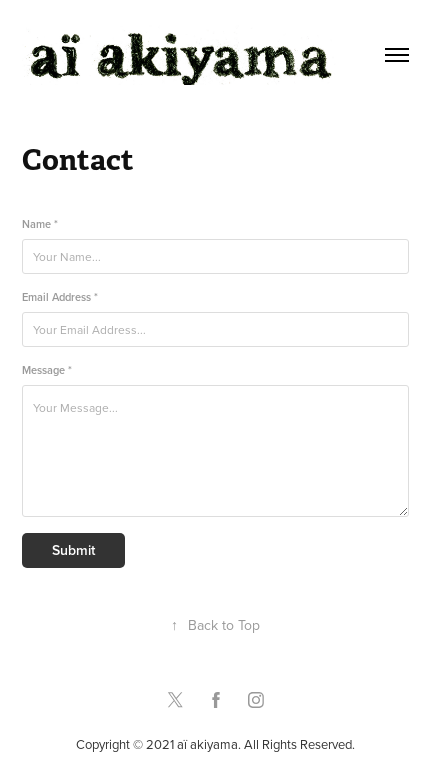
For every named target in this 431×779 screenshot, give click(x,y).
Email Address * (60, 297)
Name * (40, 224)
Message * (47, 370)
